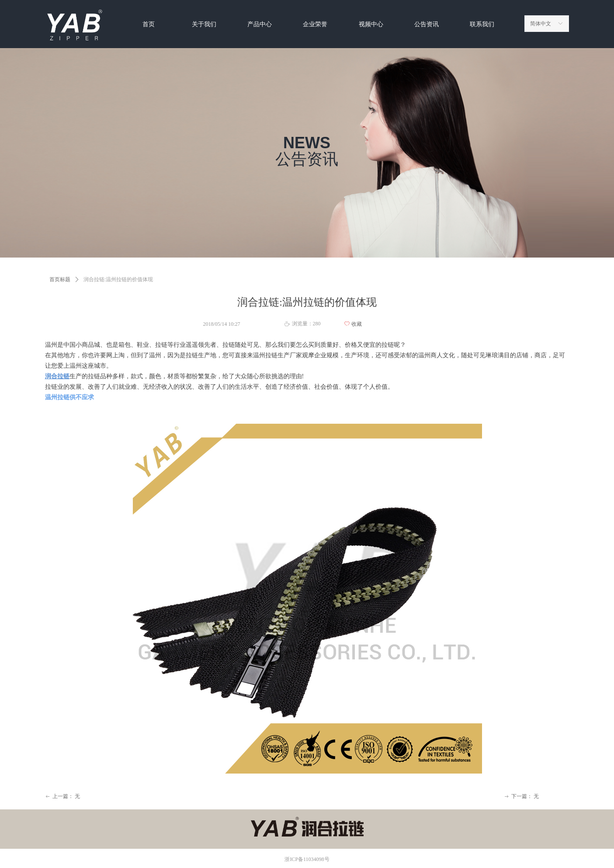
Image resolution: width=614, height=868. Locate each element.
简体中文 (541, 24)
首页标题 (60, 279)
